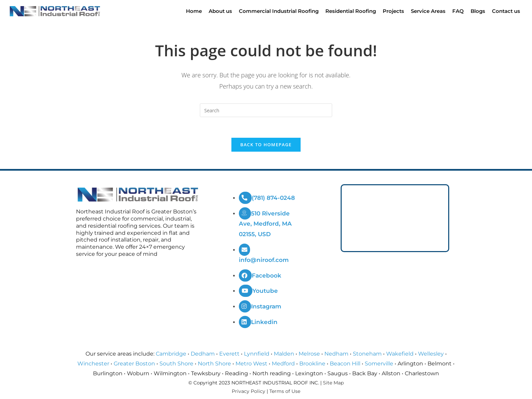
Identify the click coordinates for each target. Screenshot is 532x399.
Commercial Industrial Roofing (279, 11)
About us (220, 11)
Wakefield (400, 354)
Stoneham (367, 354)
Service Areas (428, 11)
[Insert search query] (266, 110)
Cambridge (171, 354)
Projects (393, 11)
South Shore (176, 364)
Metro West (251, 364)
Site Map (333, 383)
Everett (229, 354)
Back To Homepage (266, 145)
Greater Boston (134, 364)
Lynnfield (257, 354)
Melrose (309, 354)
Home (194, 11)
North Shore (214, 364)
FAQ (458, 11)
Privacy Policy (249, 391)
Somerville (379, 364)
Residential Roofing (351, 11)
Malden (284, 354)
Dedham (203, 354)
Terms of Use (285, 391)
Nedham (336, 354)
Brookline (312, 364)
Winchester (93, 364)
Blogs (478, 11)
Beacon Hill (345, 364)
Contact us (506, 11)
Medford (283, 364)
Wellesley (431, 354)
